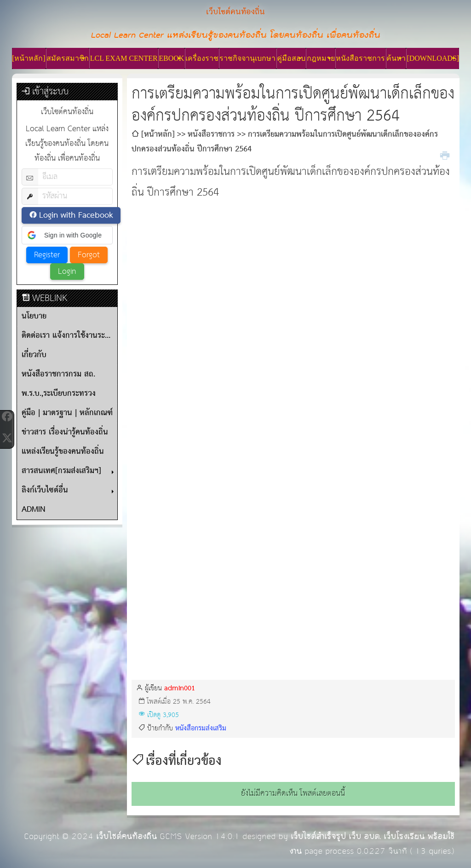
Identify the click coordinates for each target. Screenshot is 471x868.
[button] (67, 235)
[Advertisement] (293, 267)
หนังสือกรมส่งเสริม (201, 728)
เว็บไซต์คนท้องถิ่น (126, 836)
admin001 (180, 688)
